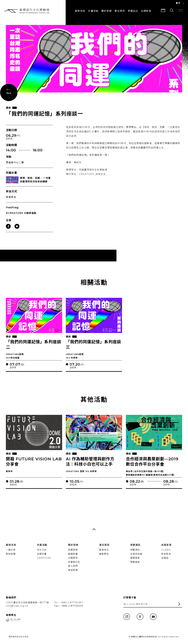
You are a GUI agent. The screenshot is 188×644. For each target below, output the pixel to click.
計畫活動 (93, 11)
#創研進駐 (30, 214)
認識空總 (73, 550)
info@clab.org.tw (17, 606)
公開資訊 (73, 558)
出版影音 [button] (146, 11)
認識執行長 (74, 562)
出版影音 (166, 545)
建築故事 (135, 558)
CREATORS (44, 558)
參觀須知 (135, 550)
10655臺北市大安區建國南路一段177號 (27, 602)
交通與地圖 (136, 554)
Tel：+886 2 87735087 (68, 602)
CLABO (166, 550)
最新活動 (42, 550)
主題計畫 (42, 554)
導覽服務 (135, 562)
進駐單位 (104, 554)
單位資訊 (120, 11)
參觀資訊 (133, 11)
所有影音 (166, 554)
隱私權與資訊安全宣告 (19, 637)
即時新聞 (11, 554)
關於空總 (106, 11)
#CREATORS (15, 214)
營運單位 (104, 550)
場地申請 (73, 570)
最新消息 (80, 11)
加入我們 (73, 566)
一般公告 (11, 550)
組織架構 (73, 554)
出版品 (165, 558)
